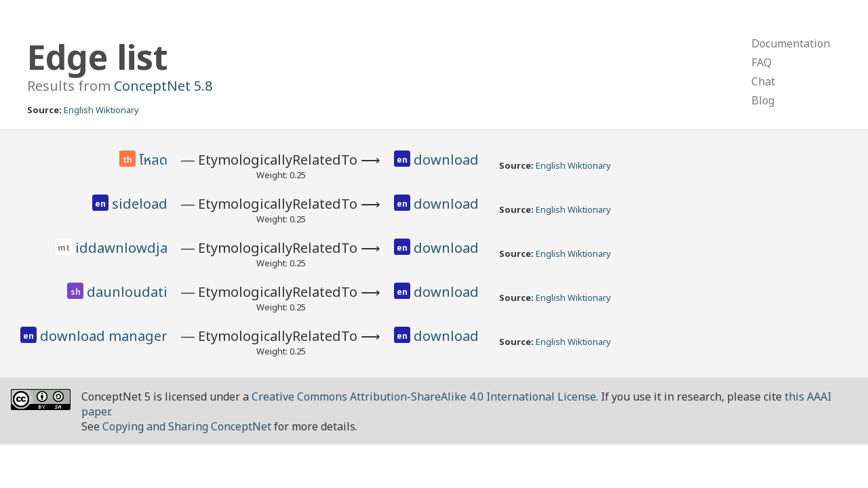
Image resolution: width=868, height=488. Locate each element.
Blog (763, 100)
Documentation (791, 43)
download (446, 160)
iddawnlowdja (121, 248)
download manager (104, 336)
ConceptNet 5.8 (163, 86)
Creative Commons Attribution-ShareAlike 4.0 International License (424, 396)
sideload (140, 204)
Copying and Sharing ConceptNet (187, 426)
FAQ (762, 62)
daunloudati (127, 292)
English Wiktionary (101, 110)
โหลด (153, 161)
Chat (763, 81)
